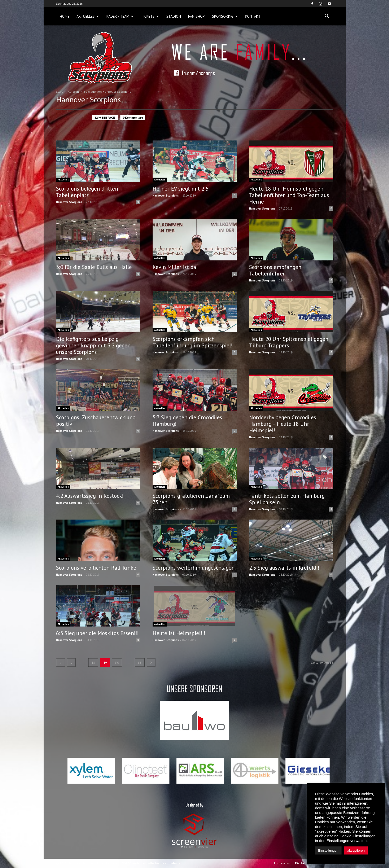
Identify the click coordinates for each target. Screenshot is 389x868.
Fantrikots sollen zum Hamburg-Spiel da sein (288, 499)
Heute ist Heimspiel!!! (179, 633)
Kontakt (253, 16)
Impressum (282, 863)
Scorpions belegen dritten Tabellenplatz (87, 192)
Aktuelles (88, 16)
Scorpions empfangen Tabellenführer (275, 270)
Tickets (150, 16)
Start (59, 92)
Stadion (174, 16)
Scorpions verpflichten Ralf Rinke (96, 568)
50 (117, 662)
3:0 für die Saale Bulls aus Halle (94, 267)
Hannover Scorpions (69, 202)
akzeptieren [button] (356, 850)
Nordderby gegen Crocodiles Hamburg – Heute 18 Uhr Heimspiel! (283, 424)
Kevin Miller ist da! (175, 267)
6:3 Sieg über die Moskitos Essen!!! (97, 633)
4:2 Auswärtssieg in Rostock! (90, 496)
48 (93, 662)
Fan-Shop (196, 16)
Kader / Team (120, 16)
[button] (327, 16)
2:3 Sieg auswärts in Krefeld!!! (285, 568)
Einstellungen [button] (328, 850)
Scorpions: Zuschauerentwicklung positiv (96, 421)
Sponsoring (225, 16)
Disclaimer (303, 863)
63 (140, 662)
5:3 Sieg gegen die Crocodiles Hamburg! (187, 421)
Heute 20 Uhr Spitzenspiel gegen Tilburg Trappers (289, 342)
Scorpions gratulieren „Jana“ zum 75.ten (191, 499)
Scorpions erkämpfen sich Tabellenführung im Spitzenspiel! (193, 342)
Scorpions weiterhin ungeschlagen (194, 568)
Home (64, 16)
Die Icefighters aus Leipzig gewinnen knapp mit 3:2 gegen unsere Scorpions (93, 345)
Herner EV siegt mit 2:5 (180, 189)
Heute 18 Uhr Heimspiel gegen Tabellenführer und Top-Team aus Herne (289, 195)
